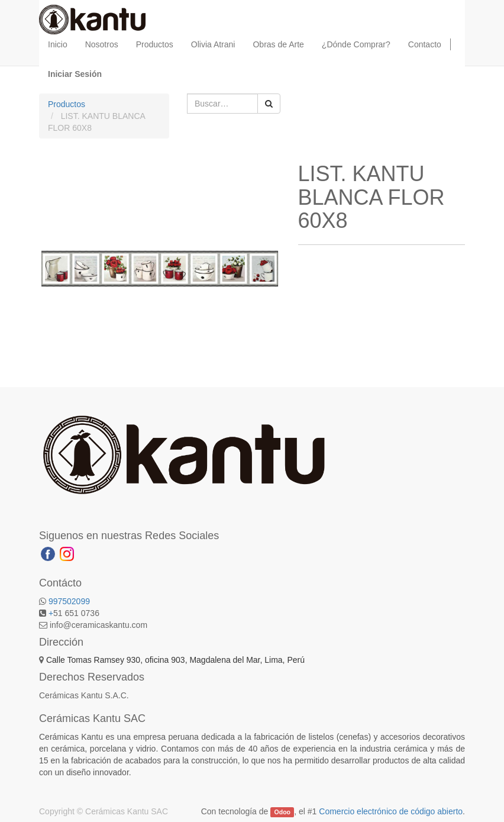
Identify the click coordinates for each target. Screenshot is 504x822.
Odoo (282, 812)
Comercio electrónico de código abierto (391, 811)
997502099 (69, 601)
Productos (67, 104)
